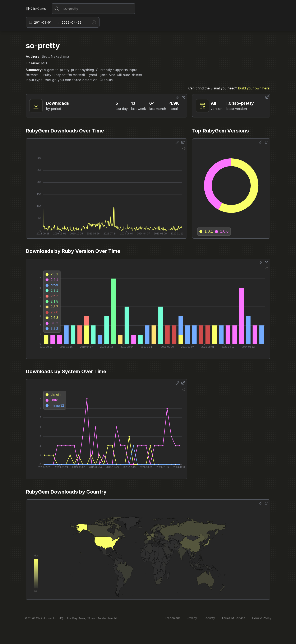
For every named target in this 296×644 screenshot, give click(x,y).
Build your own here (254, 88)
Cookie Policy (262, 618)
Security (209, 618)
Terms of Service (233, 618)
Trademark (172, 618)
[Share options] (178, 98)
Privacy (192, 618)
